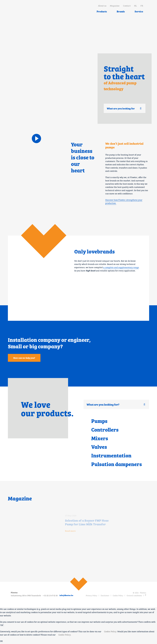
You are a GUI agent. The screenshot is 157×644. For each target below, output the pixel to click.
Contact (127, 5)
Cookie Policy (118, 597)
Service (139, 11)
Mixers (100, 439)
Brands (121, 11)
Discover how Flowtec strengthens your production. (124, 201)
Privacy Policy (92, 597)
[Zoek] (141, 109)
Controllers (105, 430)
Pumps (100, 421)
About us (102, 5)
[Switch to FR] (142, 5)
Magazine (115, 5)
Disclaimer (105, 597)
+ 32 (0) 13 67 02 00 (50, 597)
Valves (99, 448)
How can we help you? (24, 358)
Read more (70, 532)
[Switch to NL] (136, 5)
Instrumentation (112, 456)
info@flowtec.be (66, 597)
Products (102, 11)
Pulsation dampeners (117, 465)
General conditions (134, 597)
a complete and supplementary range (121, 267)
